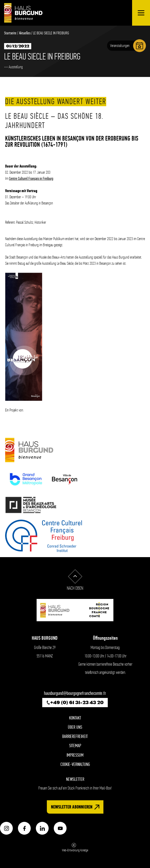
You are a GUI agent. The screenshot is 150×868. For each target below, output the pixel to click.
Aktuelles (25, 33)
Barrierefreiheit (75, 737)
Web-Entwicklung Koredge (75, 847)
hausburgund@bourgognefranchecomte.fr (75, 693)
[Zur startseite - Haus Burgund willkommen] (23, 13)
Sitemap (75, 746)
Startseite (10, 33)
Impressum (75, 755)
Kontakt (75, 718)
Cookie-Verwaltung (75, 765)
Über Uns (75, 727)
